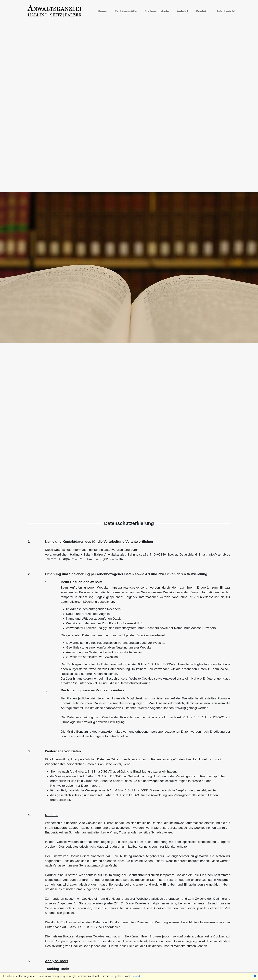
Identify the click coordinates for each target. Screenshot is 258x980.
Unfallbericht (225, 11)
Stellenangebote (157, 11)
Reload (136, 976)
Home (102, 11)
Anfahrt (182, 11)
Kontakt (202, 11)
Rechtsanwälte (126, 11)
